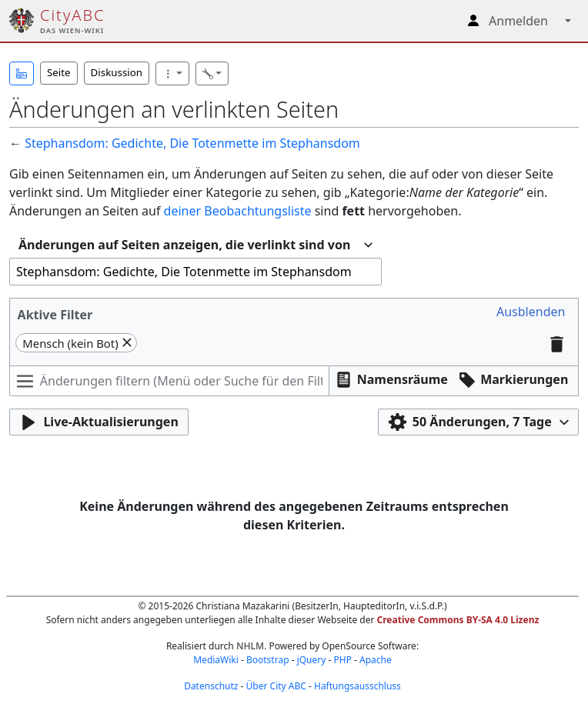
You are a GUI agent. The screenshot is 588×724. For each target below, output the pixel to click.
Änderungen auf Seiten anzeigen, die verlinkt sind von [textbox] (184, 245)
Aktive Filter (55, 315)
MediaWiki (216, 660)
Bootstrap (268, 660)
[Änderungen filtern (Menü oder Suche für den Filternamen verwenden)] (169, 381)
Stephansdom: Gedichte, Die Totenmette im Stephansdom (192, 143)
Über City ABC (276, 686)
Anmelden (518, 21)
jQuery (312, 660)
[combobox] (195, 245)
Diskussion (117, 72)
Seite (59, 72)
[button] (22, 73)
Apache (376, 660)
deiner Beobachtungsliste (238, 211)
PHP (342, 660)
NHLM (250, 646)
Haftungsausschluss (357, 686)
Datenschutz (211, 686)
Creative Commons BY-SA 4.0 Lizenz (458, 620)
